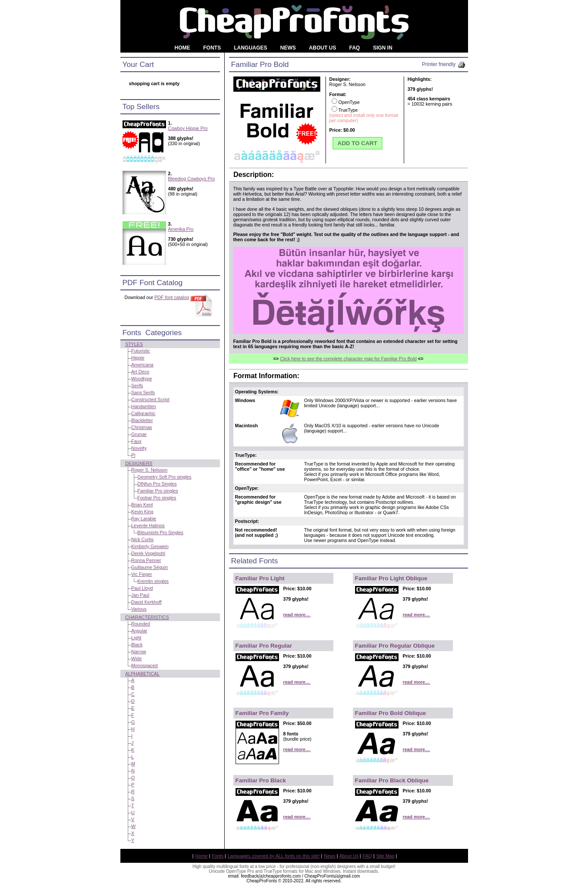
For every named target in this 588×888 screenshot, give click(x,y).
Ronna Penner (146, 560)
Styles (134, 344)
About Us (349, 856)
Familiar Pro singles (158, 491)
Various (139, 609)
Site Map (385, 856)
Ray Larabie (144, 519)
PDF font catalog (171, 297)
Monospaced (145, 665)
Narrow (139, 652)
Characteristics (147, 617)
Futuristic (141, 351)
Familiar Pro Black (261, 780)
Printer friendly (444, 64)
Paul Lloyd (142, 588)
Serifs (137, 386)
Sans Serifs (143, 392)
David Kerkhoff (146, 602)
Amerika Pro (181, 229)
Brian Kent (142, 505)
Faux (136, 441)
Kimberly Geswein (150, 546)
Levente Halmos (148, 525)
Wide (136, 659)
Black (137, 645)
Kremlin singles (153, 581)
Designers (139, 463)
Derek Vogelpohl (148, 553)
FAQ (367, 856)
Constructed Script (150, 399)
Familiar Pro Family (262, 713)
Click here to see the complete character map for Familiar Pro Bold (348, 359)
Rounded (141, 624)
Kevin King (142, 512)
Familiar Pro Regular (264, 646)
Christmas (142, 427)
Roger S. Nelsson (149, 470)
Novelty (139, 448)
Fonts (218, 856)
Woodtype (142, 379)
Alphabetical (142, 674)
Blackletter (142, 420)
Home (201, 856)
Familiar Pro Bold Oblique (391, 713)
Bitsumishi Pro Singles (160, 532)
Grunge (139, 434)
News (330, 856)
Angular (139, 631)
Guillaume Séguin (149, 567)
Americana (142, 365)
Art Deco (140, 372)
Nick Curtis (143, 539)
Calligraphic (143, 413)
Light (136, 638)
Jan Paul (140, 595)
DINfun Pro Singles (157, 484)
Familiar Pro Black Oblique (392, 780)
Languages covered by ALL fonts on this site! (274, 856)
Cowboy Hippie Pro (188, 128)
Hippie (138, 358)
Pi (133, 455)
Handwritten (144, 406)
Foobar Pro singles (157, 498)
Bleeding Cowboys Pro (192, 179)
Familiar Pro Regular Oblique (395, 646)
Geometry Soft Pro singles (164, 477)
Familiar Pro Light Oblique (391, 578)
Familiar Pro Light (260, 578)
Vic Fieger (142, 574)
